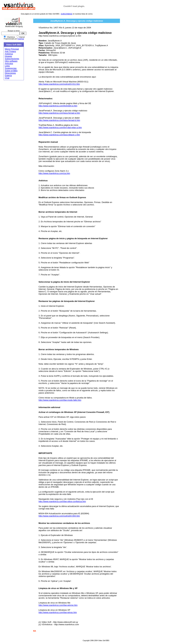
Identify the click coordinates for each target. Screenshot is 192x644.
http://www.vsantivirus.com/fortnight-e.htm (58, 106)
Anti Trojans (10, 51)
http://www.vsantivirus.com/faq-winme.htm (58, 605)
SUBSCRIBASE (66, 14)
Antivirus (9, 54)
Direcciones (10, 73)
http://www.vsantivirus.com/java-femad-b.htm (59, 120)
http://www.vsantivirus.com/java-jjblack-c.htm (59, 135)
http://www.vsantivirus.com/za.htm (54, 173)
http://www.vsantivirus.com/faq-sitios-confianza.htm (62, 501)
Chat (7, 78)
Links (7, 66)
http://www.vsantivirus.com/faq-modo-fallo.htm (60, 400)
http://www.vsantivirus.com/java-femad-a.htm (59, 113)
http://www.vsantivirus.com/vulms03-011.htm (59, 84)
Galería (8, 76)
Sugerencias (11, 68)
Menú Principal (12, 49)
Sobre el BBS (11, 71)
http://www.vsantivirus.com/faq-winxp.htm (58, 612)
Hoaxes (8, 56)
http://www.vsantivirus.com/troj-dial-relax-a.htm (60, 127)
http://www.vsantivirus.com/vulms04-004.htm (59, 516)
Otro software (11, 61)
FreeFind (21, 39)
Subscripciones (12, 59)
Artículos (9, 63)
